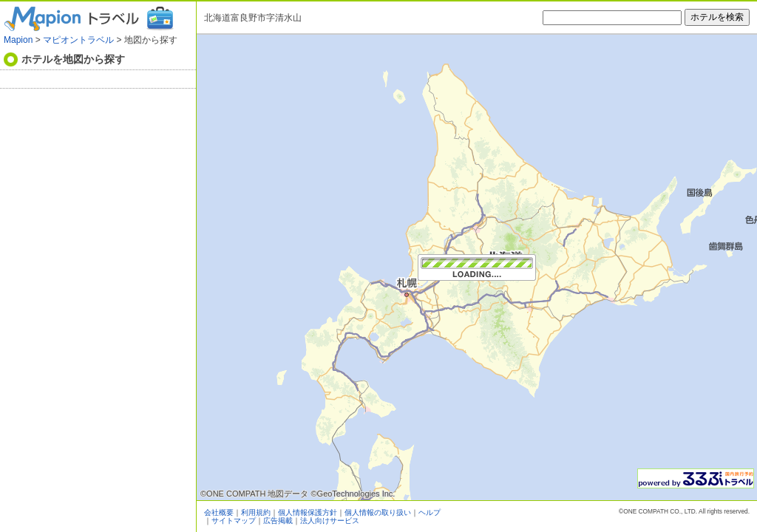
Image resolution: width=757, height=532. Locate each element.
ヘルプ (430, 512)
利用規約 (256, 512)
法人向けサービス (330, 521)
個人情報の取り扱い (378, 512)
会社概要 (219, 512)
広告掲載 (278, 521)
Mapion (18, 40)
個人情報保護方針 (308, 512)
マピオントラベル (78, 40)
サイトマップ (234, 521)
